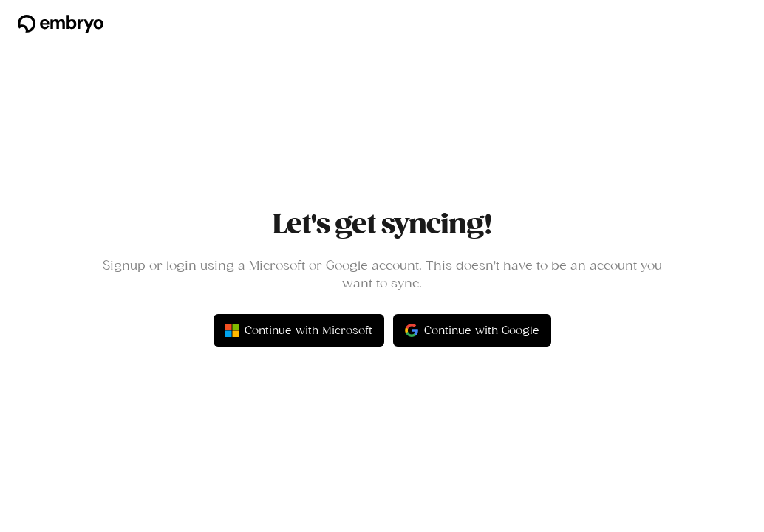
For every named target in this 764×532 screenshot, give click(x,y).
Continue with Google (472, 330)
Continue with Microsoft (299, 330)
